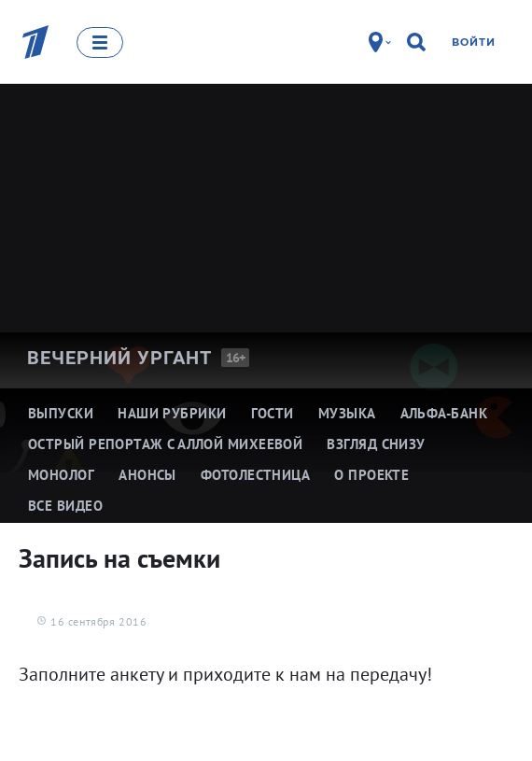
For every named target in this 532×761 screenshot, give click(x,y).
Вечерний (119, 358)
